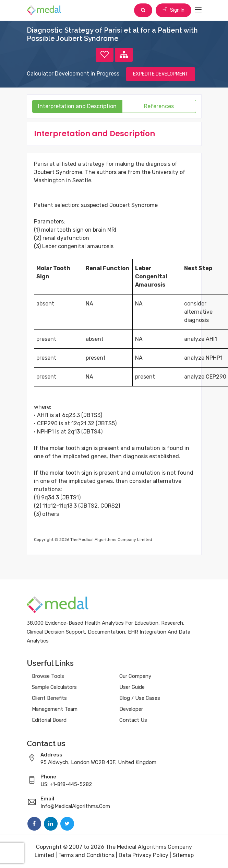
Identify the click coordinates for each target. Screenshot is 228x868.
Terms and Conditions (86, 855)
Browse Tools (48, 676)
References (159, 106)
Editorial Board (49, 720)
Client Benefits (49, 698)
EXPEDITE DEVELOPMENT (161, 74)
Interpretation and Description (77, 106)
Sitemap (183, 855)
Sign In (173, 10)
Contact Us (133, 720)
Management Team (55, 709)
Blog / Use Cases (140, 698)
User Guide (132, 687)
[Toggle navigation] (198, 10)
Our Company (135, 676)
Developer (131, 709)
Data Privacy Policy (143, 855)
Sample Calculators (54, 687)
